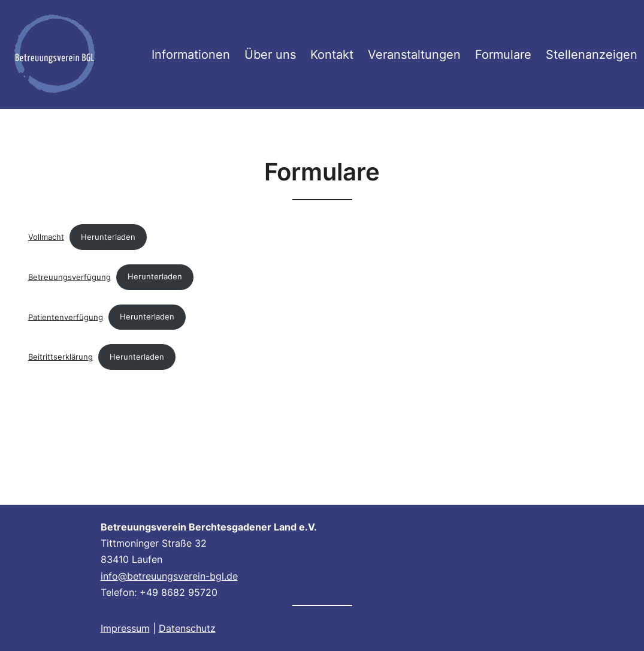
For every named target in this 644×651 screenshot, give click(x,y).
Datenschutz (187, 628)
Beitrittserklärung (61, 357)
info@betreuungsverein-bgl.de (169, 576)
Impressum (125, 628)
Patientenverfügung (66, 317)
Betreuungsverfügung (69, 277)
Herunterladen (108, 237)
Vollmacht (46, 237)
